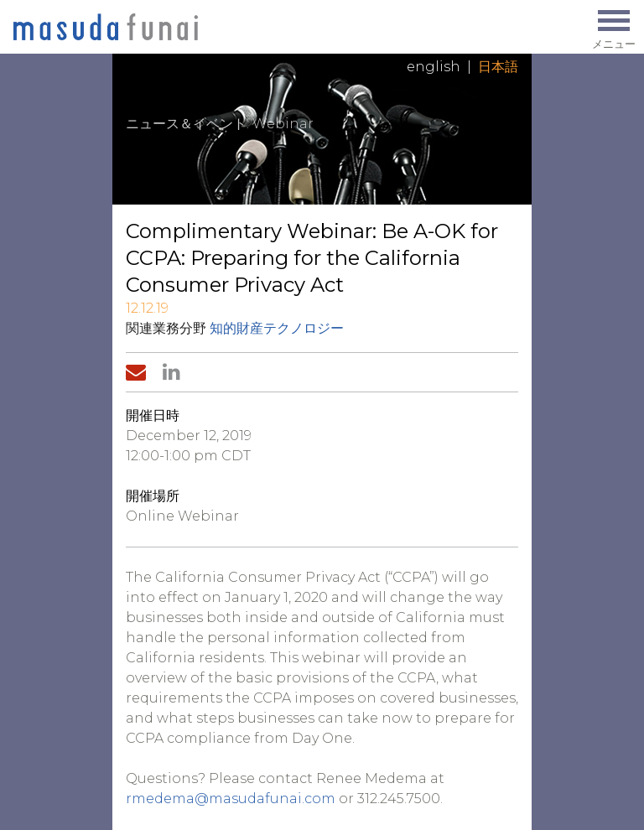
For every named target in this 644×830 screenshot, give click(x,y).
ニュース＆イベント (186, 124)
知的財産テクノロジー (277, 328)
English (434, 67)
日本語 (498, 67)
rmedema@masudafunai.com (231, 799)
